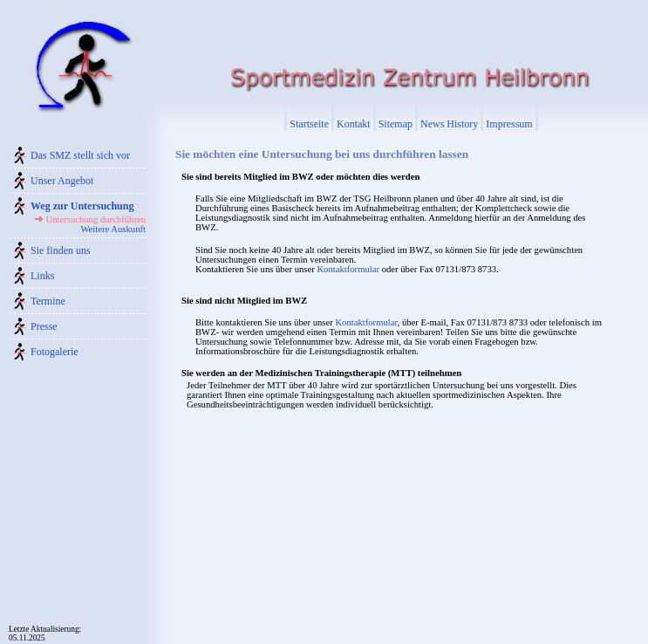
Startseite (309, 124)
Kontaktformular (348, 269)
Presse (44, 326)
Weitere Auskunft (113, 229)
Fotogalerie (55, 352)
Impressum (509, 124)
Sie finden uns (61, 250)
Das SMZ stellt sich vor (80, 155)
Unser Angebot (62, 181)
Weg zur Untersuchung (82, 206)
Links (42, 276)
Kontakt (354, 124)
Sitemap (396, 124)
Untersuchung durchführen (95, 219)
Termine (48, 301)
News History (449, 124)
